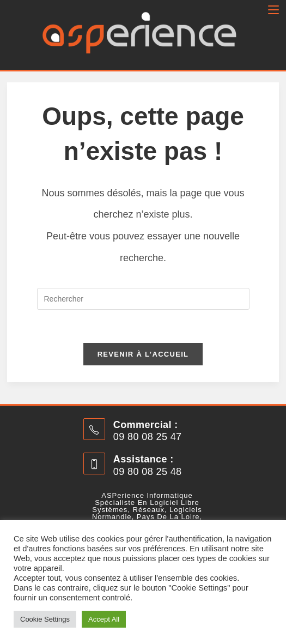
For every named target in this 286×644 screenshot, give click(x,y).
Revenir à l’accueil (143, 354)
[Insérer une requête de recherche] (143, 299)
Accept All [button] (104, 619)
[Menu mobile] (273, 10)
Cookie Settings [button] (45, 619)
